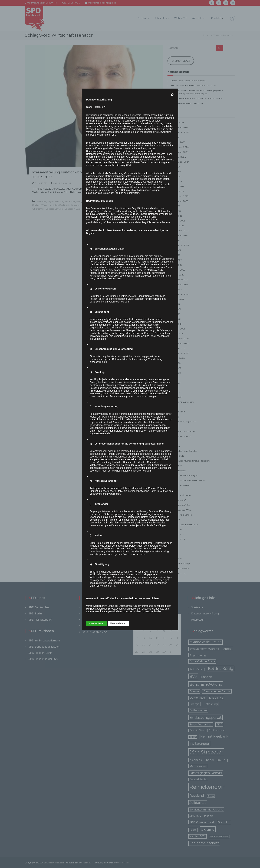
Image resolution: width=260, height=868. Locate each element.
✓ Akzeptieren (96, 623)
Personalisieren (118, 623)
